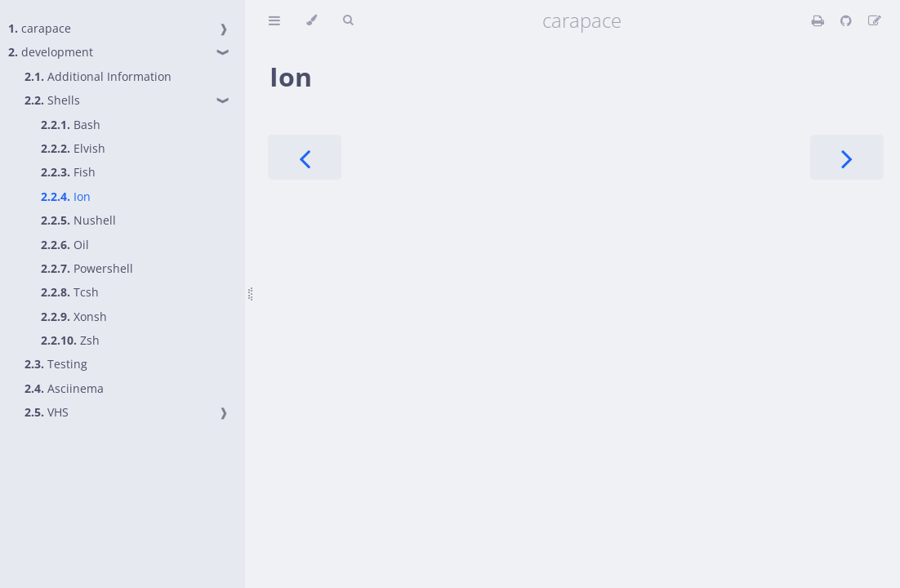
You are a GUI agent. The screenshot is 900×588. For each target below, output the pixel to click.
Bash (71, 125)
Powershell (87, 268)
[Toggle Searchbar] (348, 20)
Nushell (78, 220)
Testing (56, 364)
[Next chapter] (847, 157)
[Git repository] (848, 20)
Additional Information (98, 76)
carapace (40, 28)
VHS (47, 412)
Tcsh (70, 292)
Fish (68, 172)
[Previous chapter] (305, 157)
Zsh (70, 340)
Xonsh (74, 316)
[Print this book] (820, 20)
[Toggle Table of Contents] (274, 20)
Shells (52, 100)
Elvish (73, 148)
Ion (66, 196)
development (51, 52)
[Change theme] (312, 20)
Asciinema (64, 388)
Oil (65, 245)
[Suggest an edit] (875, 20)
